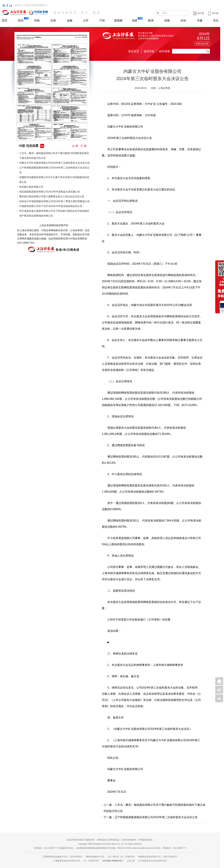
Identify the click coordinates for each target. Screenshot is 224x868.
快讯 (21, 21)
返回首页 (134, 51)
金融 (70, 21)
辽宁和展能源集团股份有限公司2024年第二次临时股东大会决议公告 (54, 170)
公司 (86, 21)
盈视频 (118, 21)
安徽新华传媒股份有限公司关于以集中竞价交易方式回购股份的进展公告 (54, 180)
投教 (167, 21)
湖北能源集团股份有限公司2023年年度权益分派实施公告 (50, 192)
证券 (53, 21)
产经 (102, 21)
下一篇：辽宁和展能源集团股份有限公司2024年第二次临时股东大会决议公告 (151, 817)
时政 (37, 21)
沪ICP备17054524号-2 (113, 861)
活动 (183, 21)
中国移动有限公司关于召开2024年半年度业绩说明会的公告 (51, 206)
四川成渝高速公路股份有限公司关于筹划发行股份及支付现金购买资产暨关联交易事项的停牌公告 (54, 213)
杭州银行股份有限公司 (31, 187)
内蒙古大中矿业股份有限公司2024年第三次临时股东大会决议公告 (54, 163)
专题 (200, 21)
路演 (151, 21)
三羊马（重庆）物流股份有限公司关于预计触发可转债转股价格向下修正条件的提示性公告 (54, 156)
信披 (135, 21)
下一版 (83, 146)
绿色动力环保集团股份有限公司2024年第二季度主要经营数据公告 (54, 201)
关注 (216, 21)
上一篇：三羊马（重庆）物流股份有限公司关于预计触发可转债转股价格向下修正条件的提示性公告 (154, 808)
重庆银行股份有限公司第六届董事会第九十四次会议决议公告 (52, 196)
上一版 (75, 146)
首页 (4, 21)
